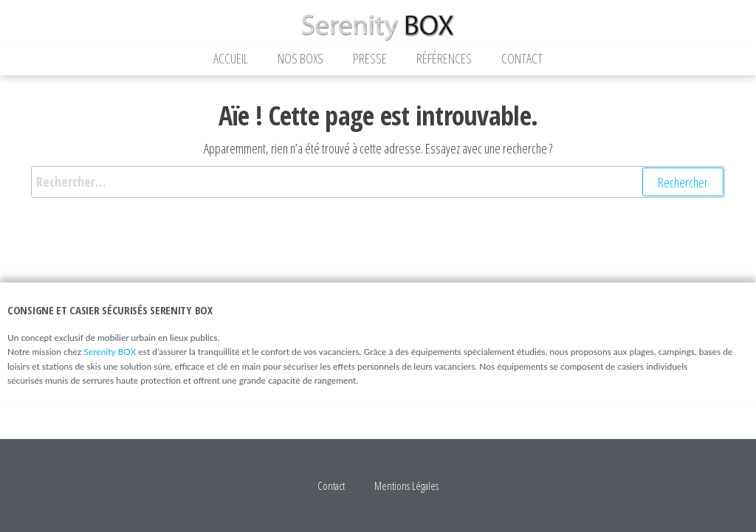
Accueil (231, 58)
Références (444, 58)
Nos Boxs (300, 58)
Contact (522, 58)
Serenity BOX (110, 352)
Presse (370, 58)
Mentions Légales (406, 486)
